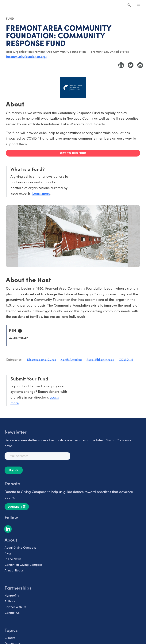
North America (71, 359)
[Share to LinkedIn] (121, 65)
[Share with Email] (140, 65)
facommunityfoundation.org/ (26, 56)
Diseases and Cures (41, 359)
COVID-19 (126, 359)
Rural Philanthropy (100, 359)
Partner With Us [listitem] (15, 607)
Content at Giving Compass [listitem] (23, 564)
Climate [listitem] (10, 638)
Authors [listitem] (10, 601)
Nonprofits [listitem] (12, 595)
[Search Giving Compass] (129, 5)
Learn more (41, 193)
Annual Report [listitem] (14, 570)
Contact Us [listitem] (12, 612)
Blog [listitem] (8, 553)
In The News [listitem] (13, 559)
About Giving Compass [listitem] (20, 547)
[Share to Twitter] (131, 65)
